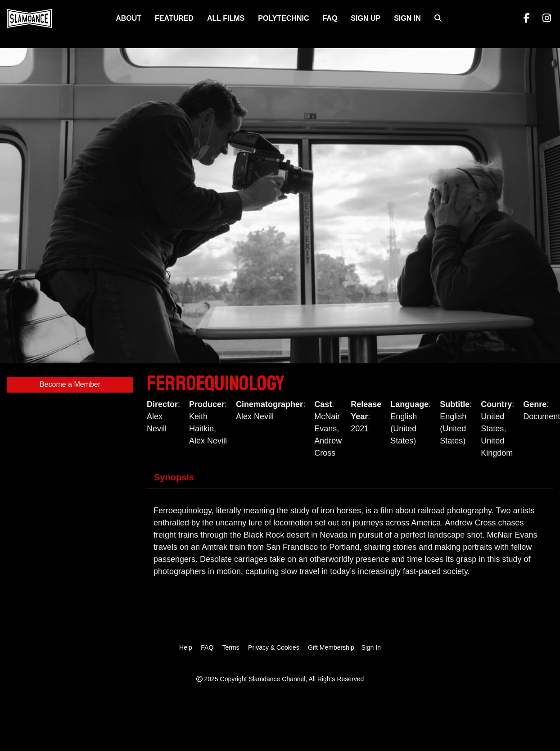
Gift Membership (331, 647)
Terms (230, 647)
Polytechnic (283, 18)
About (129, 18)
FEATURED (174, 18)
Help (186, 647)
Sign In (407, 18)
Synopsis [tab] (174, 477)
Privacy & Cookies (274, 647)
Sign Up (366, 18)
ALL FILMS (226, 18)
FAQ (330, 18)
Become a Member (70, 384)
